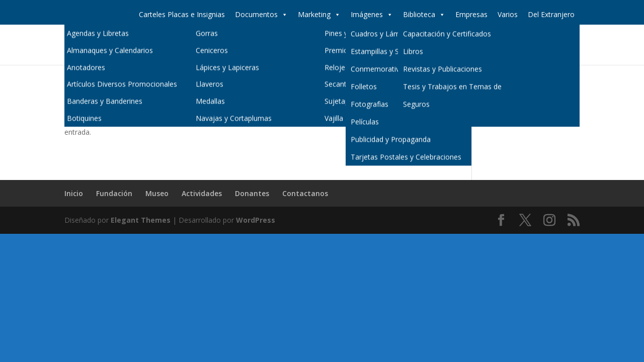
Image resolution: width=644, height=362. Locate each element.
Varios (508, 14)
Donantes (484, 45)
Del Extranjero (551, 14)
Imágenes (372, 15)
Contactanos (537, 45)
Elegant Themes (141, 220)
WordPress (256, 220)
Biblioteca (424, 15)
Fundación (346, 45)
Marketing (319, 15)
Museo (388, 45)
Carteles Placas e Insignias (182, 14)
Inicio (305, 45)
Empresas (471, 14)
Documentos (261, 15)
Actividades (433, 45)
